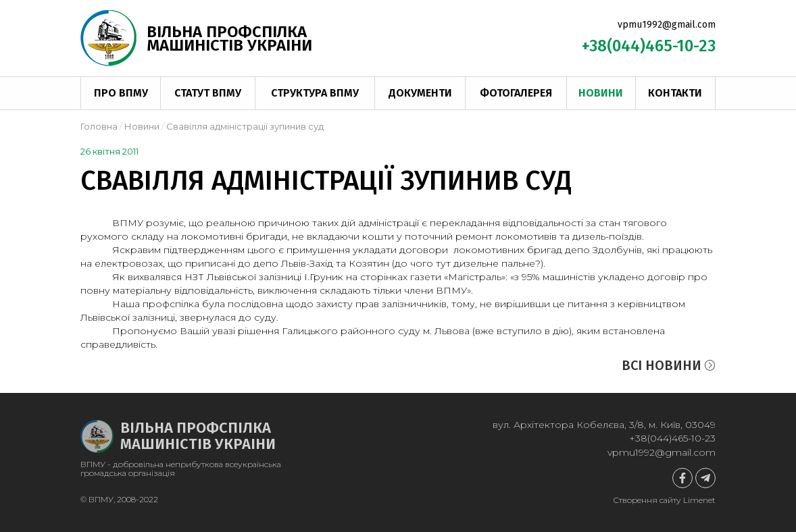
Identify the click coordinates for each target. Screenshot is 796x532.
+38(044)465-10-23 (649, 46)
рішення (258, 331)
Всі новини (669, 365)
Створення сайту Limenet (664, 500)
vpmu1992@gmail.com (667, 25)
